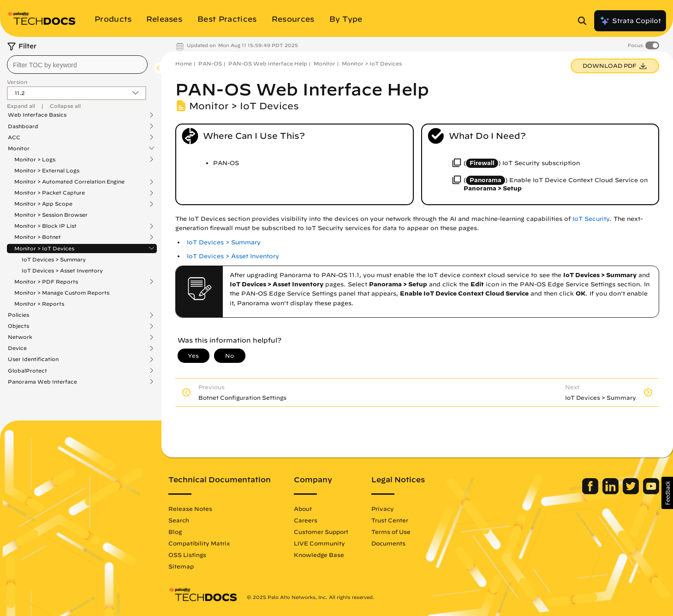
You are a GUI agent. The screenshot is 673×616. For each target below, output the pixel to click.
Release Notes (190, 509)
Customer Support (321, 532)
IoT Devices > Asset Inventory (62, 270)
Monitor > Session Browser (51, 215)
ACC (14, 137)
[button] (667, 493)
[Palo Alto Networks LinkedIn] (611, 492)
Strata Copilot (630, 21)
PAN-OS (210, 63)
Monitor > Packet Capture (50, 193)
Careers (306, 520)
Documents (388, 543)
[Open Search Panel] (585, 21)
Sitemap (181, 566)
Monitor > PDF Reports (46, 282)
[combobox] (77, 65)
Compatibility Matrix (199, 543)
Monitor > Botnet (38, 237)
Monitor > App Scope (43, 204)
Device (17, 348)
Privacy (383, 509)
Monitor (19, 148)
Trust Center (390, 520)
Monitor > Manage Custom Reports (62, 293)
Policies (18, 315)
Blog (175, 532)
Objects (18, 326)
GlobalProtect (27, 371)
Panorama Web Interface (42, 382)
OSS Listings (187, 555)
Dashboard (23, 126)
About (303, 509)
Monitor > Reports (39, 304)
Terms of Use (391, 532)
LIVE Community (319, 543)
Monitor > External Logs (47, 170)
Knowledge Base (319, 555)
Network (20, 337)
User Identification (33, 359)
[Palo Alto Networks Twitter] (632, 492)
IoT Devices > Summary (54, 259)
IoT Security (591, 219)
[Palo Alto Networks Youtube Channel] (651, 492)
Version (17, 82)
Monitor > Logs (35, 160)
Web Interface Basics (37, 115)
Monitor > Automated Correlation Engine (69, 182)
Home (184, 63)
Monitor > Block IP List (45, 226)
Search (179, 520)
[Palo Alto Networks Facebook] (591, 492)
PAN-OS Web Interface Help (268, 63)
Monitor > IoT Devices (44, 249)
